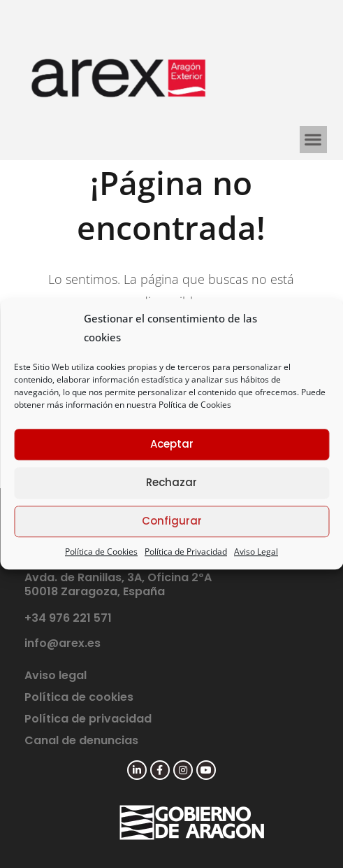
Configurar (172, 521)
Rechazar (171, 482)
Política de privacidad (88, 719)
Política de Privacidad (186, 552)
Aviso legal (56, 675)
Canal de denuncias (81, 740)
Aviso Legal (256, 552)
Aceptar (172, 444)
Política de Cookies (195, 405)
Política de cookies (79, 697)
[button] (313, 140)
